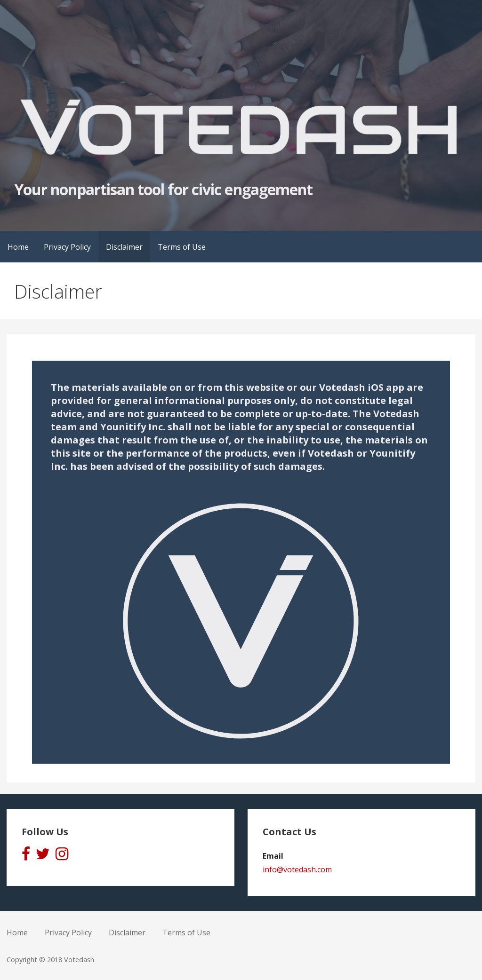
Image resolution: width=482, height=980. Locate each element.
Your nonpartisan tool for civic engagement (163, 189)
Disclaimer (124, 247)
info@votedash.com (297, 869)
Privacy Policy (67, 247)
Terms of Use (182, 247)
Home (18, 247)
